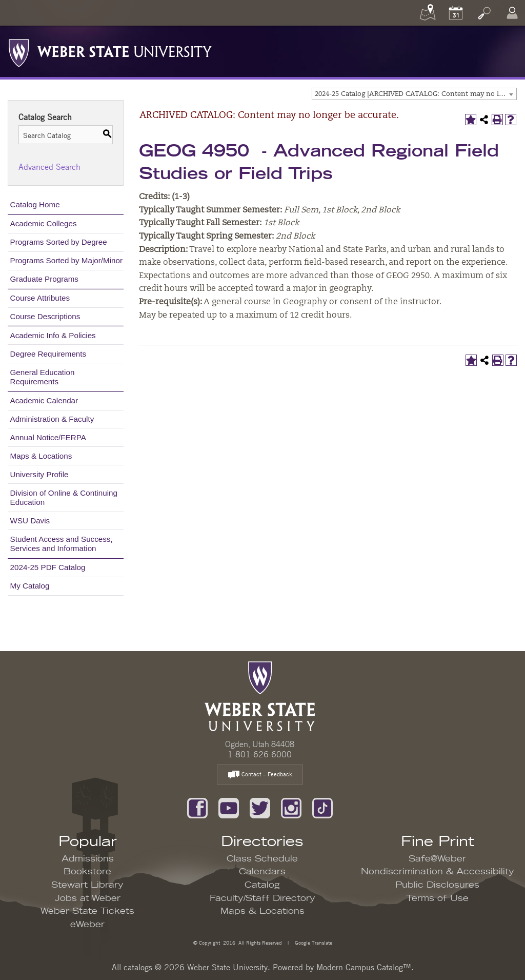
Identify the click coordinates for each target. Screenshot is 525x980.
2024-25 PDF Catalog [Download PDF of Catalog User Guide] (48, 567)
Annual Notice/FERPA (48, 437)
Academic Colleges (44, 223)
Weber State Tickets (87, 911)
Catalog (262, 885)
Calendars (262, 872)
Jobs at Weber (88, 898)
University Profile (39, 474)
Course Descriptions (45, 316)
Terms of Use (437, 898)
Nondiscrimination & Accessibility (438, 872)
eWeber (87, 925)
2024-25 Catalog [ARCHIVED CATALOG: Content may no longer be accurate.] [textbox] (416, 94)
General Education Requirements (43, 377)
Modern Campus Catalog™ (364, 967)
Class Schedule (262, 859)
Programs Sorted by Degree (59, 242)
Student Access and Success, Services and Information (62, 544)
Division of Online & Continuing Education (64, 497)
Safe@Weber (437, 859)
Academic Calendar (44, 400)
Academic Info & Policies (53, 335)
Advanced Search (49, 167)
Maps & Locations (41, 456)
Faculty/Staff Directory (262, 898)
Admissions (88, 859)
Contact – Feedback (260, 775)
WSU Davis (30, 521)
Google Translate (313, 942)
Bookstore (87, 872)
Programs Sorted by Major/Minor (66, 260)
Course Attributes (40, 298)
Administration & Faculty (52, 419)
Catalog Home (35, 204)
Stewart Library (87, 885)
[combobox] (414, 94)
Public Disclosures (437, 885)
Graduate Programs (44, 279)
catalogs (138, 967)
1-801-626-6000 (260, 754)
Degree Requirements (48, 354)
